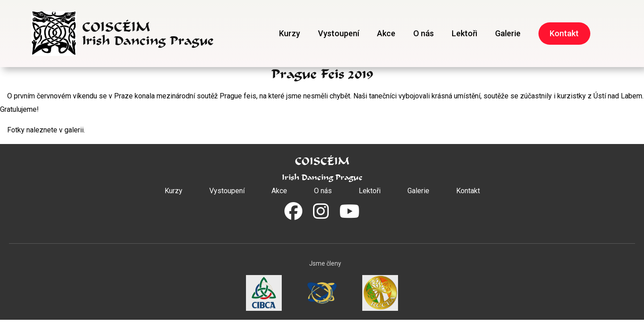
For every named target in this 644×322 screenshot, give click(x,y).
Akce (386, 33)
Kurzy (290, 33)
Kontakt (564, 33)
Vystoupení (339, 33)
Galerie (508, 33)
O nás (424, 33)
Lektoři (464, 33)
